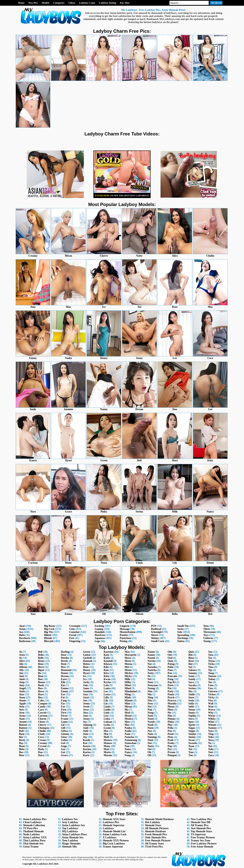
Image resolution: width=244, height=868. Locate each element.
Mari (107, 749)
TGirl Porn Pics (154, 847)
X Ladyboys (110, 837)
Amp (22, 682)
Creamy (43, 743)
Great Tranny (31, 847)
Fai (63, 697)
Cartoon (43, 716)
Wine (211, 722)
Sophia (192, 716)
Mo (127, 710)
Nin (150, 694)
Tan (191, 755)
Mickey (129, 673)
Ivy (85, 679)
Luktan (108, 722)
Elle (63, 682)
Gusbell (87, 658)
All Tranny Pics (199, 825)
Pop (170, 746)
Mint (128, 704)
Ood (170, 658)
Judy (86, 728)
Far (63, 704)
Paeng (171, 664)
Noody (151, 722)
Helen (86, 664)
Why (211, 713)
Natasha (152, 667)
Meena (128, 664)
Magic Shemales (71, 844)
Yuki (211, 749)
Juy (85, 737)
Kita (106, 673)
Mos (127, 725)
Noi (150, 707)
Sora (191, 719)
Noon (151, 728)
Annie (22, 701)
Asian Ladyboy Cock (114, 834)
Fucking (99, 626)
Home (21, 3)
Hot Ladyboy (153, 822)
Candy (42, 707)
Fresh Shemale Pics (156, 834)
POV (154, 626)
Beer (22, 755)
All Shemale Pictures (157, 828)
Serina (192, 688)
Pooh (170, 740)
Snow (191, 697)
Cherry (42, 725)
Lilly (106, 697)
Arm (22, 713)
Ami (22, 676)
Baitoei (23, 725)
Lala (106, 685)
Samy (191, 676)
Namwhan (130, 743)
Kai (85, 743)
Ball (21, 731)
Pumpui (172, 755)
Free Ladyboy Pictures (204, 844)
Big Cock (49, 629)
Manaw (108, 740)
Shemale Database (155, 831)
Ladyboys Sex (70, 819)
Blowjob (49, 641)
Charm (42, 719)
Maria (107, 752)
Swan (191, 740)
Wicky (212, 716)
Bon (40, 679)
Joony (86, 719)
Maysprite (130, 655)
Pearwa (172, 701)
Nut (150, 743)
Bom (41, 676)
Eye (63, 694)
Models (45, 3)
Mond (128, 716)
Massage (125, 629)
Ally (21, 670)
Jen (85, 701)
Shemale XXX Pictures (116, 841)
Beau (22, 746)
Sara (191, 682)
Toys (206, 635)
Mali (106, 737)
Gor (63, 749)
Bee (21, 752)
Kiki (106, 667)
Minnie (129, 701)
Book (41, 685)
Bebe (22, 749)
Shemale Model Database (159, 819)
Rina (191, 658)
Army (22, 716)
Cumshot (74, 632)
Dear (64, 655)
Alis (21, 664)
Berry (41, 667)
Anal (22, 626)
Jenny (86, 704)
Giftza (64, 731)
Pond (171, 734)
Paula (171, 694)
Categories (59, 3)
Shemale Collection (34, 825)
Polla (170, 728)
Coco (41, 737)
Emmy (65, 691)
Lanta (107, 688)
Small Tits (183, 626)
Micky (128, 676)
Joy (85, 722)
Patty (171, 691)
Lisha (107, 719)
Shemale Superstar (114, 825)
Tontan (212, 676)
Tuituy (212, 679)
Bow (40, 688)
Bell (40, 652)
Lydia (107, 725)
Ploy (170, 725)
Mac (106, 731)
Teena (211, 661)
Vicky (211, 697)
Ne (149, 676)
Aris (22, 710)
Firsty (64, 716)
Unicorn (213, 691)
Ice (85, 676)
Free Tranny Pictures (203, 837)
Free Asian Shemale (202, 847)
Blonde (48, 638)
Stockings (183, 638)
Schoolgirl (157, 632)
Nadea (128, 728)
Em (63, 685)
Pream (171, 752)
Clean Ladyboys (32, 822)
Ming (128, 694)
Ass (21, 632)
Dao (40, 752)
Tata (211, 655)
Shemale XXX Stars (114, 819)
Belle (41, 658)
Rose (191, 661)
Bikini (48, 635)
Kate (106, 655)
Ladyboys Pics (111, 822)
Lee (106, 691)
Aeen (22, 655)
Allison (23, 667)
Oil (149, 755)
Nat (150, 664)
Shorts (155, 635)
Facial (73, 635)
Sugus (192, 731)
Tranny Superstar (113, 847)
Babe (22, 635)
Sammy (193, 673)
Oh (149, 752)
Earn (64, 679)
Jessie (86, 707)
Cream (42, 740)
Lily (106, 701)
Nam (127, 734)
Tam (191, 752)
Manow (108, 743)
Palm (171, 667)
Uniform (208, 638)
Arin (22, 707)
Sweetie (193, 743)
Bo (39, 673)
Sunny (192, 737)
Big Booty (50, 626)
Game (64, 722)
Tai (190, 749)
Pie (169, 713)
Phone (171, 707)
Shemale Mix (69, 847)
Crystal (42, 746)
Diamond (66, 670)
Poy (170, 749)
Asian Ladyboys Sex (73, 825)
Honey (87, 670)
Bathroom (25, 641)
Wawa (212, 710)
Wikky (212, 719)
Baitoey (23, 728)
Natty (151, 673)
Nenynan (153, 685)
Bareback (24, 638)
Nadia (128, 731)
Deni (63, 664)
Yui (210, 746)
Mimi (128, 685)
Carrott (42, 713)
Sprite (192, 725)
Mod (127, 713)
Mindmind (131, 691)
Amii (22, 679)
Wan (211, 707)
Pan (170, 673)
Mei (127, 667)
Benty (41, 661)
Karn (86, 755)
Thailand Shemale (33, 831)
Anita (22, 691)
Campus (43, 704)
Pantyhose (126, 638)
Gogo (64, 746)
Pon (170, 731)
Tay (210, 658)
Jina (85, 713)
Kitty (107, 676)
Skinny (155, 638)
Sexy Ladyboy (70, 822)
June (86, 734)
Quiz (191, 652)
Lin (106, 704)
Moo (127, 722)
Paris (171, 685)
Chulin (42, 731)
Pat (169, 688)
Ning (150, 697)
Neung (151, 688)
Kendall (108, 661)
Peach (171, 697)
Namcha (129, 737)
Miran (128, 707)
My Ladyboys (40, 864)
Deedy (64, 661)
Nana (128, 749)
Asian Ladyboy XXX (35, 837)
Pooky (171, 743)
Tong (211, 673)
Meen (128, 661)
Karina (87, 749)
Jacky (86, 682)
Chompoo (43, 728)
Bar (21, 737)
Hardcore (100, 635)
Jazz (85, 694)
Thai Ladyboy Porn (34, 841)
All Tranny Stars (154, 844)
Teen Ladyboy (70, 841)
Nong (151, 713)
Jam (85, 685)
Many (107, 746)
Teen (206, 626)
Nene (150, 682)
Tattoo (181, 641)
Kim (106, 670)
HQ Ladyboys (70, 831)
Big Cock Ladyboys (114, 844)
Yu (210, 743)
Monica (129, 719)
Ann (22, 694)
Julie (86, 731)
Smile (191, 694)
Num (150, 734)
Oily (170, 652)
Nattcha (152, 670)
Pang (170, 679)
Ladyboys (108, 828)
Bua (40, 697)
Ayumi (23, 722)
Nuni (150, 740)
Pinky (171, 722)
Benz (41, 664)
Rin (190, 655)
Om (170, 655)
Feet (72, 638)
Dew (63, 667)
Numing (152, 737)
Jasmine (88, 691)
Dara (41, 755)
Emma (65, 688)
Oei (150, 749)
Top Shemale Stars (201, 831)
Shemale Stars (153, 825)
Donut (64, 673)
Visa (211, 701)
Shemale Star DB (201, 822)
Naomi (151, 658)
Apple (22, 704)
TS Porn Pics (30, 828)
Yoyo (211, 740)
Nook (151, 725)
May (127, 652)
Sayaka (193, 685)
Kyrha (107, 682)
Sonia (191, 713)
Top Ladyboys (70, 828)
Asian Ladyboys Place (74, 834)
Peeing (124, 641)
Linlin (107, 710)
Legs (97, 641)
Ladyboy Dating (108, 3)
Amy (22, 685)
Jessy (86, 710)
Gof (63, 743)
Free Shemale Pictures (158, 841)
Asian (22, 629)
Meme (128, 670)
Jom (85, 716)
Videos (72, 3)
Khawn (108, 664)
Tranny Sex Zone (201, 841)
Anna (22, 697)
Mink (128, 697)
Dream (65, 676)
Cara (41, 710)
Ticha (211, 664)
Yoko (211, 737)
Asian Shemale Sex (73, 837)
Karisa (87, 752)
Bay (21, 743)
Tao (210, 652)
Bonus (41, 682)
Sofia (191, 704)
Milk (127, 679)
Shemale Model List (114, 831)
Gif (63, 725)
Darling (65, 652)
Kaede (87, 740)
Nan (127, 746)
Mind (128, 688)
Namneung (131, 740)
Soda (191, 701)
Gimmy (65, 734)
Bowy (41, 691)
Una (211, 688)
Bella (41, 655)
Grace (64, 755)
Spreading (183, 635)
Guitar (87, 655)
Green (86, 652)
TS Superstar (198, 834)
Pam (170, 670)
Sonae (192, 710)
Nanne (151, 652)
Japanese (100, 638)
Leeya (107, 694)
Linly (107, 713)
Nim (150, 691)
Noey (150, 704)
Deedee (65, 658)
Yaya (211, 731)
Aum (22, 719)
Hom (86, 667)
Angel (22, 688)
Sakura (193, 670)
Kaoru (87, 746)
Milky (128, 682)
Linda (107, 707)
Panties (124, 635)
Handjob (100, 632)
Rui (190, 664)
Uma (211, 685)
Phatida (172, 704)
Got (63, 752)
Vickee (212, 694)
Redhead (156, 629)
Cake (41, 701)
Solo (180, 632)
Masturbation (128, 632)
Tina (211, 667)
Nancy (128, 752)
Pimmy (172, 719)
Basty (22, 740)
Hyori (86, 673)
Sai (190, 667)
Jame (86, 688)
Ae (21, 652)
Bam (22, 734)
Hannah (87, 661)
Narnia (152, 661)
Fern (64, 710)
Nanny (151, 655)
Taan (191, 746)
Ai (20, 658)
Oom (170, 661)
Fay (63, 707)
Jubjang (88, 725)
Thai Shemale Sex (33, 844)
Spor (191, 722)
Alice (22, 661)
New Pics (33, 3)
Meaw (128, 658)
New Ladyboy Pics (201, 819)
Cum (72, 629)
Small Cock (158, 641)
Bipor (41, 670)
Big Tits (49, 632)
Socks (181, 629)
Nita (150, 701)
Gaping (99, 629)
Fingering (75, 641)
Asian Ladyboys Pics (35, 819)
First (64, 713)
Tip (210, 670)
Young (207, 641)
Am (21, 673)
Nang (128, 755)
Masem (108, 755)
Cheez (41, 722)
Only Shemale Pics (156, 837)
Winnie (212, 725)
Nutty (151, 746)
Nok (150, 710)
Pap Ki (172, 682)
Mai (106, 734)
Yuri (211, 752)
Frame (65, 719)
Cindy (41, 734)
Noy (150, 731)
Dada (41, 749)
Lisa (106, 716)
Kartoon (109, 652)
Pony (170, 737)
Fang (64, 701)
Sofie (191, 707)
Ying (211, 734)
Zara (211, 755)
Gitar (64, 737)
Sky (191, 691)
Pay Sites (125, 3)
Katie (107, 658)
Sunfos (192, 734)
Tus (210, 682)
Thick (207, 629)
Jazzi (86, 697)
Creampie (75, 626)
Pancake (172, 676)
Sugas (192, 728)
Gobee (64, 740)
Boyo (41, 694)
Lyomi (107, 728)
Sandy (192, 679)
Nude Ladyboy (31, 834)
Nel (149, 679)
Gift (63, 728)
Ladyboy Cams (87, 3)
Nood (151, 719)
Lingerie (125, 626)
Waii (211, 704)
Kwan (107, 679)
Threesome (209, 632)
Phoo (170, 710)
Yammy (213, 728)
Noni (150, 716)
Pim (170, 716)
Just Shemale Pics (201, 828)
